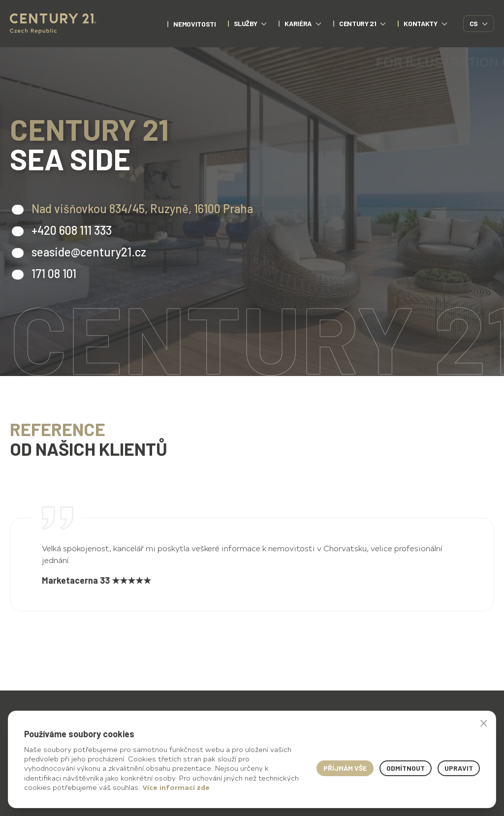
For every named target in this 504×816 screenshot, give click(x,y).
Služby (251, 23)
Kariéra (303, 23)
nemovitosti (194, 24)
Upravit (459, 768)
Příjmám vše (345, 768)
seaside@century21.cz (89, 252)
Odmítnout (406, 768)
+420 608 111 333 (72, 230)
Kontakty (425, 23)
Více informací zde (176, 787)
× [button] (484, 723)
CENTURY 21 (363, 23)
